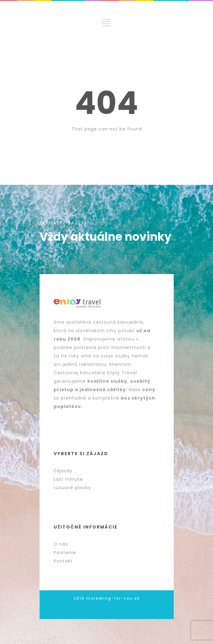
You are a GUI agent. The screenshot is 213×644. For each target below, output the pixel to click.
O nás (61, 544)
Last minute (68, 479)
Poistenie (65, 553)
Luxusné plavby (72, 488)
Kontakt (63, 561)
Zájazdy (63, 471)
